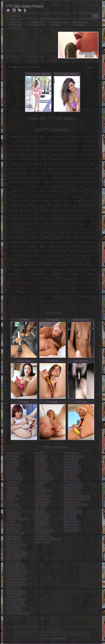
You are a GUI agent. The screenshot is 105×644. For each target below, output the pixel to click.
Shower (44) (42, 482)
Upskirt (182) (42, 519)
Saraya (94, 270)
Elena (94, 178)
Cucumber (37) (15, 479)
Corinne (21, 173)
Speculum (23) (43, 490)
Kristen (53, 219)
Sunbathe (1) (42, 505)
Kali (61, 210)
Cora (12, 173)
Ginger (54, 187)
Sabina (48, 270)
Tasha (39, 288)
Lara (55, 224)
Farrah (86, 182)
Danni (11, 178)
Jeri (49, 205)
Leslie (30, 228)
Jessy (75, 205)
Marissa (79, 242)
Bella (64, 155)
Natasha (59, 256)
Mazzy (22, 247)
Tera (65, 288)
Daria (40, 178)
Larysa (73, 224)
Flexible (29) (13, 505)
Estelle (60, 182)
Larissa (63, 224)
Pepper (15, 265)
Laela (30, 224)
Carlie (61, 164)
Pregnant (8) (42, 465)
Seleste (34, 274)
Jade (91, 196)
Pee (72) (40, 453)
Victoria (53, 297)
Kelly (46, 215)
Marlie (13, 247)
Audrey (70, 150)
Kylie (79, 219)
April (77, 146)
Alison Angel (33, 141)
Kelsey (55, 215)
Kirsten (15, 219)
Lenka (21, 228)
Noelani (23, 260)
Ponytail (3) (41, 462)
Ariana (93, 146)
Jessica (66, 205)
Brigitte (54, 159)
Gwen (73, 187)
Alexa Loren (89, 137)
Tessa (73, 288)
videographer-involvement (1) (43, 535)
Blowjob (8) (13, 465)
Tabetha (89, 283)
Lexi (38, 228)
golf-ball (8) (70, 516)
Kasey (85, 210)
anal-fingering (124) (74, 456)
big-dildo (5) (70, 476)
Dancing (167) (14, 482)
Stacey (77, 279)
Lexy (55, 228)
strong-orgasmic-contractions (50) (16, 601)
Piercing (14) (41, 456)
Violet (62, 297)
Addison (24, 137)
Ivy (66, 196)
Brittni (71, 159)
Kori (23, 219)
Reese (58, 265)
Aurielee (81, 150)
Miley (37, 251)
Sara (76, 270)
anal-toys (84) (71, 465)
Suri (49, 283)
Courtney (43, 173)
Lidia (68, 228)
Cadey (24, 164)
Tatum (48, 288)
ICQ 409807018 (59, 638)
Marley (90, 242)
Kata (93, 210)
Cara (53, 164)
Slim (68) (40, 485)
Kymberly (89, 219)
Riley (84, 265)
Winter (93, 297)
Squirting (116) (42, 499)
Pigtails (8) (40, 459)
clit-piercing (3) (72, 482)
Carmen (71, 164)
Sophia (57, 279)
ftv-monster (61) (72, 510)
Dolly (77, 178)
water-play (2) (43, 542)
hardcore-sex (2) (73, 528)
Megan (43, 247)
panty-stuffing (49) (16, 556)
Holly (91, 192)
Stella (94, 279)
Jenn (24, 205)
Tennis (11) (40, 510)
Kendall (65, 215)
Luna (24, 237)
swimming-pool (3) (17, 605)
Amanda (63, 141)
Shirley (92, 274)
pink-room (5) (14, 559)
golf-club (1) (70, 519)
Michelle (91, 247)
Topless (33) (41, 513)
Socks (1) (40, 488)
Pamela (80, 260)
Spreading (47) (43, 496)
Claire (92, 169)
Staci (86, 279)
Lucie (15, 237)
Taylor (57, 288)
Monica (81, 251)
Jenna (32, 205)
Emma (37, 182)
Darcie (31, 178)
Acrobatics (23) (14, 453)
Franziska (24, 187)
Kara (76, 210)
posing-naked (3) (15, 565)
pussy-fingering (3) (16, 573)
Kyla (71, 219)
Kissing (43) (12, 510)
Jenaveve (14, 205)
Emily (27, 182)
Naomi (39, 256)
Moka (63, 251)
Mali (90, 237)
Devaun (67, 178)
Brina (63, 159)
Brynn (90, 159)
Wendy (72, 297)
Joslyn (21, 210)
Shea (83, 274)
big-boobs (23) (72, 473)
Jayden (78, 201)
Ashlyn (31, 150)
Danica (81, 173)
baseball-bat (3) (72, 467)
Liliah (83, 228)
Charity (51, 169)
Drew (85, 178)
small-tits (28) (14, 596)
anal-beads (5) (71, 453)
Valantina (57, 292)
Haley (91, 187)
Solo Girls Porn (38, 25)
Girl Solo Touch (81, 22)
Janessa (45, 201)
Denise (57, 178)
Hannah (33, 192)
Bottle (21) (12, 467)
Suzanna (58, 283)
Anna (42, 146)
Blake (15, 159)
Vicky (43, 297)
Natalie (49, 256)
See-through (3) (44, 476)
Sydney (78, 283)
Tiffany (92, 288)
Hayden (63, 192)
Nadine (29, 256)
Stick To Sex (15, 28)
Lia (62, 228)
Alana (50, 137)
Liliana (92, 228)
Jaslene (56, 201)
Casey (93, 164)
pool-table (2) (14, 562)
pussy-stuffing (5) (15, 582)
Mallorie (16, 242)
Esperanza (48, 182)
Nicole (84, 256)
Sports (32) (41, 493)
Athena (50, 150)
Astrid (40, 150)
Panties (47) (13, 531)
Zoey (60, 302)
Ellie (19, 182)
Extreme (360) (14, 493)
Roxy (31, 270)
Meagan (32, 247)
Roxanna (21, 270)
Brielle (44, 159)
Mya (12, 256)
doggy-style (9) (72, 490)
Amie (93, 141)
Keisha (37, 215)
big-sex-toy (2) (72, 479)
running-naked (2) (16, 585)
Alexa (77, 137)
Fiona (14, 187)
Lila (76, 228)
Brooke (80, 159)
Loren (75, 233)
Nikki (93, 256)
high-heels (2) (14, 536)
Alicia (21, 141)
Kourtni (43, 219)
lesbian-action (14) (16, 545)
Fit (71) (10, 502)
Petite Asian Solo (60, 22)
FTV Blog (56, 25)
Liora (54, 233)
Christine (82, 169)
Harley (43, 192)
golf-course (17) (72, 522)
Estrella (70, 182)
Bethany (74, 155)
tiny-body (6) (13, 611)
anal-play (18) (71, 462)
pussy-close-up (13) (17, 571)
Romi (11, 270)
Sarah (84, 270)
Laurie (92, 224)
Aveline (13, 155)
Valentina (68, 292)
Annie (59, 146)
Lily (25, 233)
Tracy (22, 292)
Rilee (76, 265)
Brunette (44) (13, 473)
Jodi (94, 205)
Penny (90, 260)
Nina (14, 260)
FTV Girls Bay (16, 25)
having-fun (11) (71, 531)
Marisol (69, 242)
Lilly (18, 233)
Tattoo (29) (41, 508)
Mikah (13, 251)
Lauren (83, 224)
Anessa (21, 146)
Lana (38, 224)
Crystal (54, 173)
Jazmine (88, 201)
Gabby (35, 187)
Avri (38, 155)
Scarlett (23, 274)
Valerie (79, 292)
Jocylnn (85, 205)
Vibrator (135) (42, 525)
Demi (48, 178)
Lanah (47, 224)
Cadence (14, 164)
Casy (32, 169)
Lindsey (45, 233)
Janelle (35, 201)
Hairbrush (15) (13, 508)
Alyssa (53, 141)
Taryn (30, 288)
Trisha (38, 292)
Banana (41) (12, 456)
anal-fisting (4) (71, 459)
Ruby (39, 270)
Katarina (12, 215)
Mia (82, 247)
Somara (38, 279)
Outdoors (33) (14, 528)
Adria (34, 137)
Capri (45, 164)
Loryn (84, 233)
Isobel (51, 196)
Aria (84, 146)
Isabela (41, 196)
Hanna (23, 192)
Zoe (52, 302)
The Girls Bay (37, 22)
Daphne (21, 178)
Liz (68, 233)
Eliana (11, 182)
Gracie (64, 187)
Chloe (72, 169)
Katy (29, 215)
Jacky (83, 196)
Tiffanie (82, 288)
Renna (67, 265)
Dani (73, 173)
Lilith (11, 233)
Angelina (32, 146)
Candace (35, 164)
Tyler (47, 292)
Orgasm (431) (13, 525)
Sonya (48, 279)
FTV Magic (79, 25)
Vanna (23, 297)
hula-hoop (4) (14, 539)
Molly (71, 251)
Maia (83, 237)
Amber (74, 141)
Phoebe (26, 265)
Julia (30, 210)
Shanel (62, 274)
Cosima (32, 173)
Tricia (30, 292)
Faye (95, 182)
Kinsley (94, 215)
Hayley (73, 192)
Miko (28, 251)
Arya (12, 150)
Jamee (16, 201)
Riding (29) (41, 470)
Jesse (57, 205)
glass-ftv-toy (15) (73, 513)
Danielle (92, 173)
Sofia (28, 279)
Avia (31, 155)
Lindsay (34, 233)
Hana (14, 192)
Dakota (64, 173)
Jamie (25, 201)
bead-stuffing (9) (73, 470)
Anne (51, 146)
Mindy (46, 251)
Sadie (68, 270)
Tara (22, 288)
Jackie (74, 196)
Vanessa (12, 297)
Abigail (14, 137)
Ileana (23, 196)
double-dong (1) (72, 493)
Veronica (33, 297)
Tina (14, 292)
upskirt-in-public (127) (18, 614)
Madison (67, 237)
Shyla (11, 279)
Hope (14, 196)
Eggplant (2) (13, 490)
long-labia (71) (14, 548)
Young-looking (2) (45, 531)
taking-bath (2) (14, 608)
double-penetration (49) (77, 496)
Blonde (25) (13, 462)
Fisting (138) (12, 499)
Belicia (55, 155)
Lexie (46, 228)
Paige (60, 260)
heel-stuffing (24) (15, 533)
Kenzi (84, 215)
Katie (21, 215)
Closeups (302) (14, 476)
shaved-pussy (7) (16, 591)
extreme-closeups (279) (77, 499)
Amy (12, 146)
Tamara (14, 288)
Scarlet (13, 274)
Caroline (82, 164)
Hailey (82, 187)
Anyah (68, 146)
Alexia (12, 141)
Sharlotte (73, 274)
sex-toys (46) (14, 588)
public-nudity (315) (16, 568)
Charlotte (61, 169)
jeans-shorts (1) (14, 542)
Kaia (54, 210)
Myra (20, 256)
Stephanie (17, 283)
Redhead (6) (42, 467)
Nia (68, 256)
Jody (12, 210)
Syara (68, 283)
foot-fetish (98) (72, 502)
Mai (76, 237)
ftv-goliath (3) (71, 508)
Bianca (84, 155)
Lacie (21, 224)
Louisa (93, 233)
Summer (40, 283)
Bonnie (24, 159)
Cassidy (14, 169)
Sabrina (59, 270)
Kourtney (32, 219)
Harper (52, 192)
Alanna (60, 137)
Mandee (27, 242)
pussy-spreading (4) (17, 579)
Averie (23, 155)
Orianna (50, 260)
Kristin (63, 219)
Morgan (91, 251)
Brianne (35, 159)
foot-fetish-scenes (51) (76, 505)
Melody (74, 247)
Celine (41, 169)
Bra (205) (11, 470)
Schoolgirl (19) (43, 473)
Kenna (75, 215)
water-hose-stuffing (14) (48, 539)
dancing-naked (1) (73, 488)
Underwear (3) (43, 516)
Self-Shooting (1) (44, 479)
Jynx (37, 210)
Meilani (53, 247)
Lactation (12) (13, 513)
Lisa (61, 233)
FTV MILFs (14, 22)
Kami (68, 210)
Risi (92, 265)
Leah (13, 228)
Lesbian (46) (13, 516)
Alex (69, 137)
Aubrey (60, 150)
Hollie (83, 192)
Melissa (63, 247)
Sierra (20, 279)
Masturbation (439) (16, 519)
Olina (33, 260)
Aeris (42, 137)
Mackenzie (34, 237)
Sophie (67, 279)
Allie (44, 141)
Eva (78, 182)
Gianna (45, 187)
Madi (57, 237)
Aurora (92, 150)
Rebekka (47, 265)
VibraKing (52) (42, 522)
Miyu (54, 251)
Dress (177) (12, 488)
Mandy (38, 242)
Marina (59, 242)
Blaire (93, 155)
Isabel (32, 196)
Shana (52, 274)
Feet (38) (11, 496)
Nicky (75, 256)
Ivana (59, 196)
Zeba (45, 302)
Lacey (13, 224)
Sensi (43, 274)
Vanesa (89, 292)
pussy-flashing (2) (16, 576)
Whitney (83, 297)
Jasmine (67, 201)
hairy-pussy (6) (72, 525)
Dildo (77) (11, 485)
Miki (21, 251)
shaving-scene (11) (16, 594)
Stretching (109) (43, 502)
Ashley (21, 150)
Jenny (41, 205)
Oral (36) (11, 522)
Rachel (36, 265)
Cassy (24, 169)
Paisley (69, 260)
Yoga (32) (40, 528)
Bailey (46, 155)
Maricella (48, 242)
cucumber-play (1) (74, 485)
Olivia (41, 260)
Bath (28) (11, 459)
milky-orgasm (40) (16, 553)
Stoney (29, 283)
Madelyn (47, 237)
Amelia (84, 141)
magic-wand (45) (15, 551)
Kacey (46, 210)
